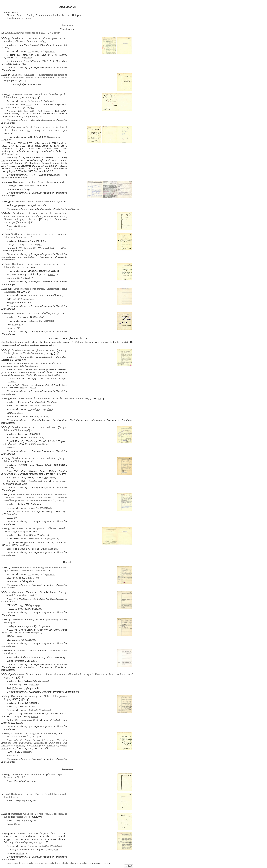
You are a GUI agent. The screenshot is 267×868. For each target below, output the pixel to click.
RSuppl (10, 105)
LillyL (25, 640)
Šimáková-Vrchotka (52, 151)
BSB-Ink (46, 55)
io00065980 (18, 324)
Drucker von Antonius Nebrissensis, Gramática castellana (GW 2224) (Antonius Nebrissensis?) (35, 499)
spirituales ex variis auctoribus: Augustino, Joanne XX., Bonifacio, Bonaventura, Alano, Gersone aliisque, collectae (35, 216)
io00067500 (13, 381)
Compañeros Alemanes (76, 398)
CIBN (4, 146)
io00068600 (42, 444)
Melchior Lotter (52, 130)
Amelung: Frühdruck (28, 274)
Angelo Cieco (23, 817)
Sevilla (59, 398)
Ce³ (31, 55)
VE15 (9, 274)
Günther (30, 149)
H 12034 (22, 226)
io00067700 (18, 413)
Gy (18, 278)
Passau (30, 202)
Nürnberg (32, 182)
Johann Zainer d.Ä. (14, 267)
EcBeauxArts (19, 688)
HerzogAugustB (28, 388)
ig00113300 (34, 685)
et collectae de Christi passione (37, 38)
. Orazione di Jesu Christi (36, 833)
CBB (9, 299)
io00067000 (28, 107)
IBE (3, 545)
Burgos (62, 427)
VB (31, 143)
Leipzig (36, 130)
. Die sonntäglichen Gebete (32, 696)
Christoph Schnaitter (27, 41)
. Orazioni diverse (28, 774)
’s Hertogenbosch (44, 78)
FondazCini (22, 853)
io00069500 (37, 244)
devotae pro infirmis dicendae (35, 94)
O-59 (54, 55)
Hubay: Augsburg (55, 105)
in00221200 (54, 274)
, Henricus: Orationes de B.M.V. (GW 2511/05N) (33, 33)
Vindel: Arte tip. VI (39, 542)
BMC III (20, 146)
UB (3, 160)
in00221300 (28, 752)
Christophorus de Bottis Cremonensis (24, 353)
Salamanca (61, 495)
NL (21, 248)
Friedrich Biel (11, 430)
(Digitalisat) (42, 51)
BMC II (5, 716)
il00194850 (12, 514)
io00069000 (50, 477)
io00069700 (29, 299)
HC (8, 84)
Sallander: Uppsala (26, 151)
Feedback (129, 866)
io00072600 (52, 850)
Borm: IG (47, 146)
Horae (28, 18)
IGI (17, 244)
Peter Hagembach (14, 531)
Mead (8, 107)
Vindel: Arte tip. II (33, 511)
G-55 (18, 578)
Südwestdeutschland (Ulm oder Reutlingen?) (70, 674)
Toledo (62, 528)
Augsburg (9, 41)
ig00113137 (17, 636)
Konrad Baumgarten (16, 595)
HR (8, 143)
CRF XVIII (12, 685)
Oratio (30, 15)
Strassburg (52, 289)
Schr (19, 55)
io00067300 (13, 154)
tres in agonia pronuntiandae (35, 264)
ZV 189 (30, 105)
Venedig (62, 234)
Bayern (14, 571)
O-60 (64, 143)
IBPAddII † (13, 605)
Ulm (64, 264)
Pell (29, 379)
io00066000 (27, 58)
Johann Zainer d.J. (21, 736)
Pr (60, 714)
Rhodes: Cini (29, 850)
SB (44, 61)
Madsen (47, 149)
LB (24, 64)
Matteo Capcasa (23, 842)
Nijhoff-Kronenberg (27, 84)
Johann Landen (12, 97)
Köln (64, 94)
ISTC (18, 58)
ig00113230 (35, 605)
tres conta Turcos (29, 289)
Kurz (18, 441)
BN (16, 518)
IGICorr (11, 850)
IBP (20, 143)
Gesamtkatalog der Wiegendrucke (20, 863)
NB (47, 248)
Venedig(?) (46, 219)
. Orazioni (22, 794)
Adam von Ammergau (16, 237)
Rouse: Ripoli (13, 824)
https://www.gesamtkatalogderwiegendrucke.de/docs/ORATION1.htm (61, 863)
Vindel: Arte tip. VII (49, 441)
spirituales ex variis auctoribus (33, 234)
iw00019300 (33, 578)
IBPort (58, 511)
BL (26, 163)
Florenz (51, 774)
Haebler (30, 441)
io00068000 (23, 545)
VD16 (22, 105)
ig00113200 (33, 716)
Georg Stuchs (46, 182)
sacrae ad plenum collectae (33, 350)
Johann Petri (42, 202)
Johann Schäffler (41, 313)
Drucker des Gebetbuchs (33, 571)
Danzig (62, 592)
